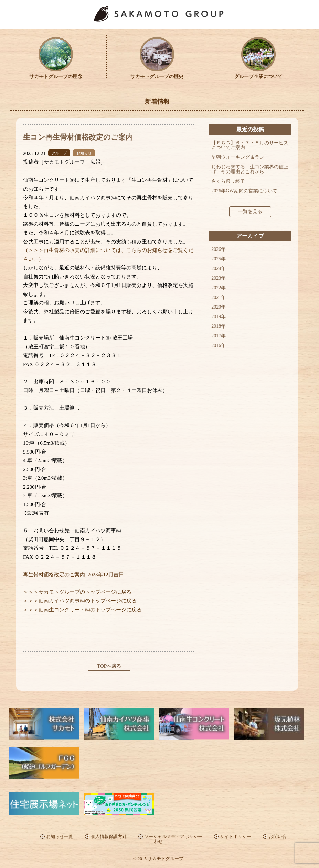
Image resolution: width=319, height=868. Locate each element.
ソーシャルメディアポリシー (173, 837)
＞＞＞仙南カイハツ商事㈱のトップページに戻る (80, 601)
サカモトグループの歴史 (157, 74)
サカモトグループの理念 (56, 74)
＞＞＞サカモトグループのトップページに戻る (77, 592)
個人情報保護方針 (109, 837)
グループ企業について (258, 74)
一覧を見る (250, 212)
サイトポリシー (236, 837)
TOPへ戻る (109, 666)
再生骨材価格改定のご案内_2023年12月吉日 (73, 575)
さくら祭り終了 (228, 181)
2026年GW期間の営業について (244, 191)
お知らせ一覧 (60, 837)
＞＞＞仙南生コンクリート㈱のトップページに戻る (82, 610)
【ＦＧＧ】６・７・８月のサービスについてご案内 (250, 145)
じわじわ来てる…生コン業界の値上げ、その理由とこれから (250, 169)
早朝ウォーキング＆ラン (238, 157)
